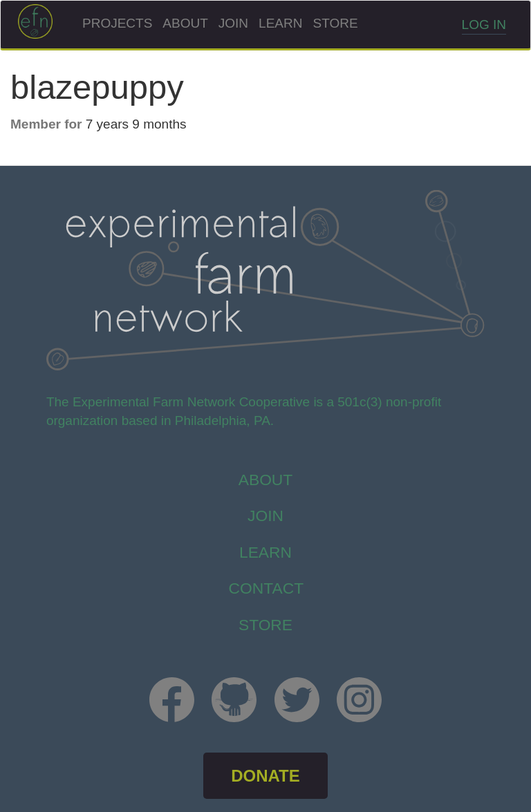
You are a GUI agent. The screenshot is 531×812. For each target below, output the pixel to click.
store (265, 625)
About (185, 23)
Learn (280, 23)
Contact (267, 588)
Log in (484, 25)
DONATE (265, 776)
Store (335, 23)
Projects (117, 23)
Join (233, 23)
